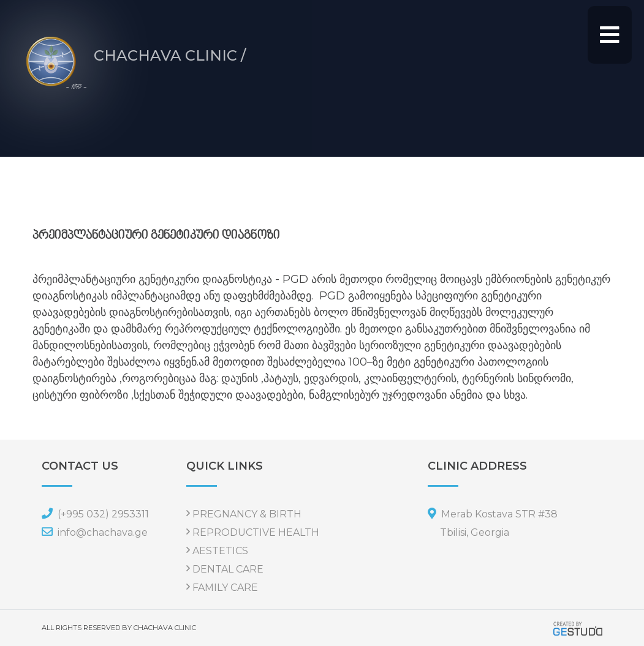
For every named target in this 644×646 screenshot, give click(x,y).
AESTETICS (220, 551)
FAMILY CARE (225, 588)
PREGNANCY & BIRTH (247, 514)
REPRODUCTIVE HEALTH (256, 532)
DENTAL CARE (228, 569)
